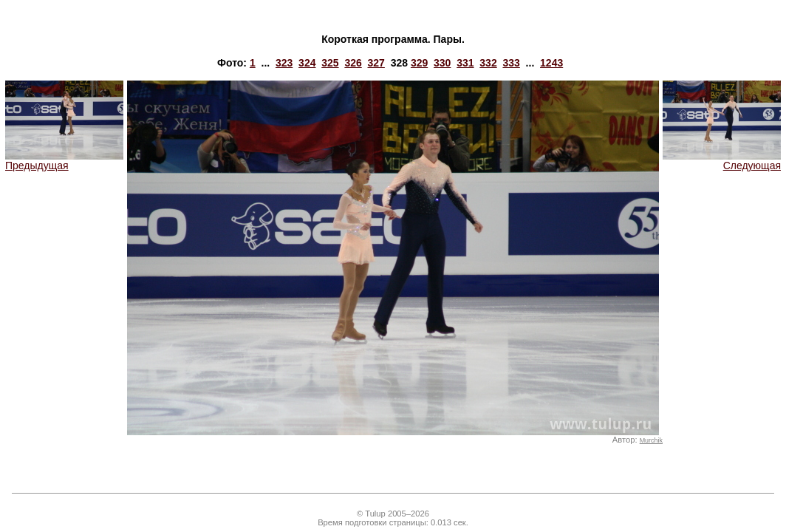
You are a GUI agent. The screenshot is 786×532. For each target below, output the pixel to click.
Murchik (651, 440)
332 (488, 63)
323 (284, 63)
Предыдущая (64, 161)
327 (376, 63)
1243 (551, 63)
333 (511, 63)
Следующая (722, 161)
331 (465, 63)
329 (419, 63)
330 (442, 63)
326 (353, 63)
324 (307, 63)
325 (330, 63)
